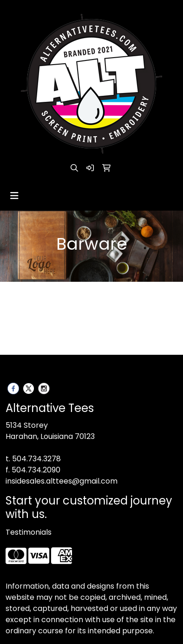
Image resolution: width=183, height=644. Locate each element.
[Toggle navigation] (14, 196)
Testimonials (29, 532)
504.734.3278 (36, 459)
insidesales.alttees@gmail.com (62, 481)
